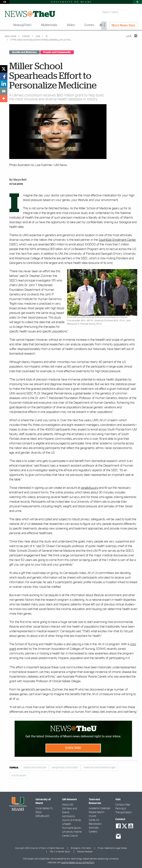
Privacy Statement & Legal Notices (112, 848)
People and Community (57, 52)
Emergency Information (81, 848)
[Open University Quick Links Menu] (137, 2)
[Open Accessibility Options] (5, 2)
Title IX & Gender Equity (60, 852)
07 (46, 36)
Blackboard (95, 824)
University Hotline (72, 832)
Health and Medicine (24, 52)
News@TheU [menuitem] (22, 25)
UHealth (67, 824)
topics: (14, 768)
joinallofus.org (89, 488)
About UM (68, 805)
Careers (93, 832)
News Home (10, 36)
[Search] (134, 12)
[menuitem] (104, 26)
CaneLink (94, 820)
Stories (26, 36)
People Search (97, 812)
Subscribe (73, 748)
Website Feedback (85, 852)
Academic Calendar (100, 808)
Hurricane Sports (71, 828)
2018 (37, 36)
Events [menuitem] (89, 25)
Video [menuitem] (71, 25)
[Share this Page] (133, 38)
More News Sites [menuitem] (123, 26)
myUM (92, 816)
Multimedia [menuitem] (49, 25)
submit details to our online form (78, 863)
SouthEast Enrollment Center (117, 240)
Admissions (69, 816)
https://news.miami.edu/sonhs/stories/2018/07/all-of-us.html (41, 40)
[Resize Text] (129, 36)
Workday (94, 828)
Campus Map (123, 805)
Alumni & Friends (72, 820)
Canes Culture (70, 836)
